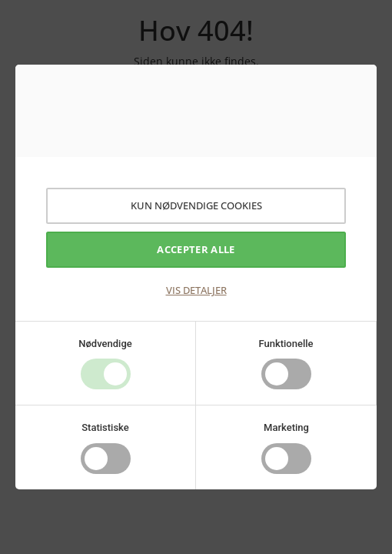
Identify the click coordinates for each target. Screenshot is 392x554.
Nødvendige (105, 344)
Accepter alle (196, 249)
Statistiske (105, 427)
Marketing (286, 427)
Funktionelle (286, 344)
